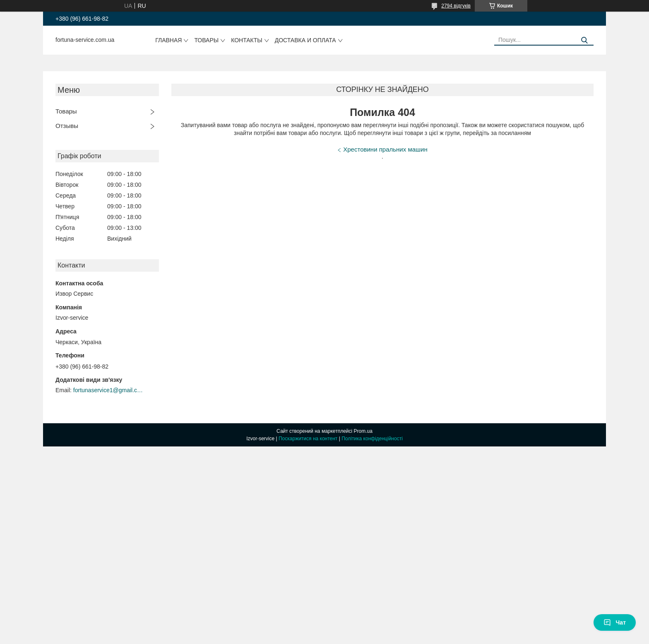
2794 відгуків (456, 6)
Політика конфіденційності (372, 439)
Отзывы (67, 126)
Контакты (247, 40)
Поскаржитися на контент (308, 439)
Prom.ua (363, 431)
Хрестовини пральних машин (385, 149)
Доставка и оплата (305, 40)
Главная (168, 40)
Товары (206, 40)
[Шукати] (584, 40)
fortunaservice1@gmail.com (108, 390)
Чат (615, 622)
